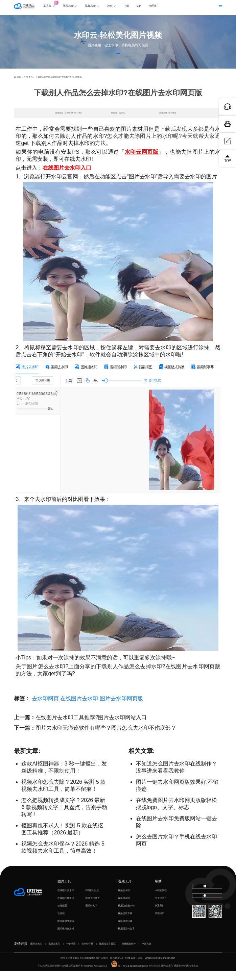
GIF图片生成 (92, 899)
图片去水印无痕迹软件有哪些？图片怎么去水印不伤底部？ (106, 737)
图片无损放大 (93, 907)
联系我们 (160, 914)
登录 (193, 8)
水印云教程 (161, 899)
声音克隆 (146, 952)
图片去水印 (36, 952)
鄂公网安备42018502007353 (130, 974)
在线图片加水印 (66, 907)
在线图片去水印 (79, 707)
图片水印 (74, 8)
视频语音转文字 (126, 937)
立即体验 (118, 58)
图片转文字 (91, 914)
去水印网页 (45, 707)
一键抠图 (71, 952)
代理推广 (160, 922)
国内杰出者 (192, 974)
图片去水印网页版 (121, 707)
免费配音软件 (129, 952)
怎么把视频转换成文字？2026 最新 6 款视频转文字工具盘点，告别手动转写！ (64, 816)
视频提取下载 (125, 922)
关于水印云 (161, 907)
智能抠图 (62, 914)
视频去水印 (124, 899)
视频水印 (96, 8)
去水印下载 (87, 952)
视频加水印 (124, 907)
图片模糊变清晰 (66, 929)
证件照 (61, 922)
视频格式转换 (125, 929)
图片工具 (64, 890)
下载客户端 (213, 8)
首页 (17, 85)
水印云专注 (155, 974)
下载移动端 (207, 909)
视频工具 (125, 890)
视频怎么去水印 (126, 914)
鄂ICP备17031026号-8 (95, 974)
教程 (116, 8)
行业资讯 (28, 85)
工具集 (55, 5)
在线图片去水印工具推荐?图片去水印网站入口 (91, 726)
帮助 (158, 890)
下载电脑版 (207, 896)
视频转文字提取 (107, 952)
